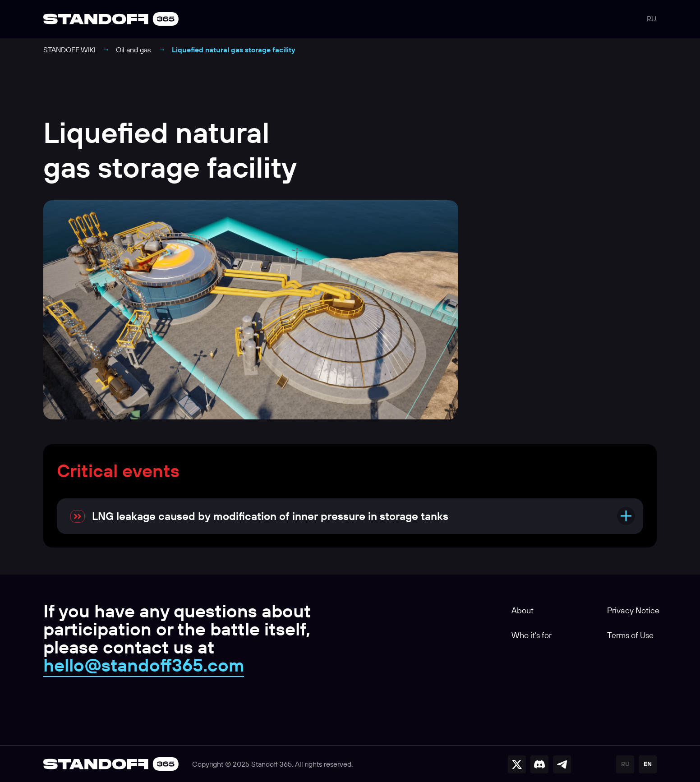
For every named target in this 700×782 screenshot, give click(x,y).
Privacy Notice (633, 610)
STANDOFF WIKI (69, 50)
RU (652, 18)
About (523, 610)
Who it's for (532, 635)
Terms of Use (630, 635)
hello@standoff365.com (144, 665)
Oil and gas (133, 50)
